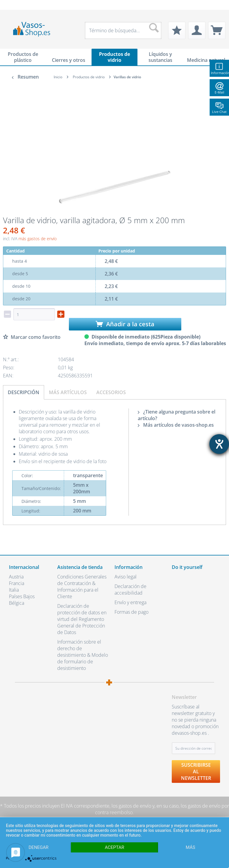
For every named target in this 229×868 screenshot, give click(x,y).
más (191, 847)
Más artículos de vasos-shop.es (176, 425)
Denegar (39, 847)
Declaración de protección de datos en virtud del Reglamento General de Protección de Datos (82, 619)
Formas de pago (131, 612)
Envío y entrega (130, 602)
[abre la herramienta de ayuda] (219, 444)
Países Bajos (22, 596)
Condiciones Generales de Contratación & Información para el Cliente (82, 587)
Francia (17, 583)
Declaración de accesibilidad (130, 590)
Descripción (24, 392)
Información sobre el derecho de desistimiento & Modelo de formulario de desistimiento (83, 655)
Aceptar (115, 847)
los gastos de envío (131, 806)
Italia (14, 590)
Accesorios (111, 392)
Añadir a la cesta (125, 324)
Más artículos (68, 392)
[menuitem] (12, 5)
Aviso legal (126, 577)
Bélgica (17, 603)
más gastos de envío (38, 239)
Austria (16, 577)
